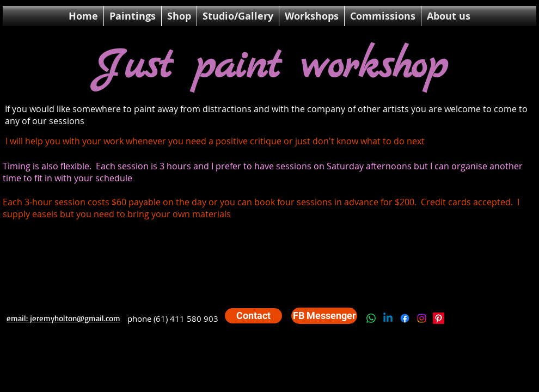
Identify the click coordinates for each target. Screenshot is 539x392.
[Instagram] (422, 318)
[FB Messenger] (324, 316)
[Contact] (253, 316)
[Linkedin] (388, 318)
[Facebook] (405, 318)
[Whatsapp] (371, 318)
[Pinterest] (439, 318)
